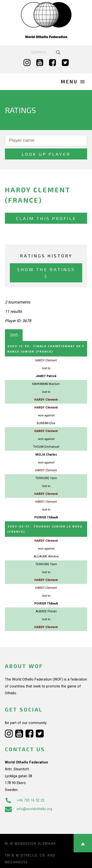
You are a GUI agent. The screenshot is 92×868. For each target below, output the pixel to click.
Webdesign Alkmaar (35, 843)
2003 (14, 335)
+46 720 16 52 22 (25, 800)
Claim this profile (46, 218)
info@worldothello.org (29, 809)
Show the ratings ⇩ (46, 273)
